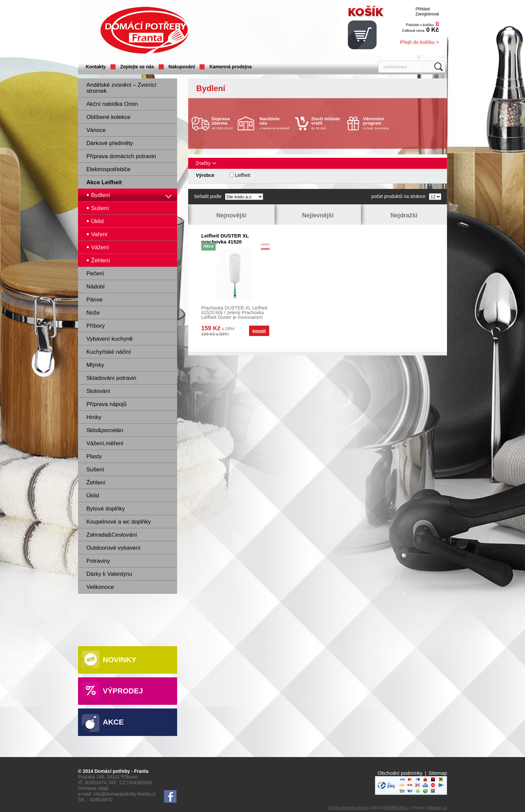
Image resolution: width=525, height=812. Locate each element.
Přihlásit (423, 9)
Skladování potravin (111, 378)
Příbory (96, 326)
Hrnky (94, 417)
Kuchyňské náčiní (109, 352)
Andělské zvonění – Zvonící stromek (121, 88)
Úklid (93, 496)
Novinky (120, 660)
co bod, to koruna (379, 123)
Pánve (94, 300)
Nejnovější (231, 215)
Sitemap (438, 773)
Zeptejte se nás (137, 67)
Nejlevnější (318, 215)
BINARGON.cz (396, 808)
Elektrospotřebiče (108, 169)
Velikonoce (100, 587)
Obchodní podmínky (400, 773)
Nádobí (96, 287)
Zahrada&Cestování (112, 535)
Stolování (98, 391)
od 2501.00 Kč (224, 123)
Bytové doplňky (106, 509)
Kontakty (96, 67)
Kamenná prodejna (230, 67)
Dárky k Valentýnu (109, 574)
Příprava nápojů (106, 404)
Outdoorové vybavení (114, 548)
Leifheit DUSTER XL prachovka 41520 (225, 239)
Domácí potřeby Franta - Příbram (145, 30)
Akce (113, 722)
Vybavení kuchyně (109, 339)
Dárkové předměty (110, 143)
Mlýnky (95, 365)
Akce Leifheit (104, 182)
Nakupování (182, 67)
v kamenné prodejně (276, 123)
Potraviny (98, 561)
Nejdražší (404, 215)
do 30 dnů (327, 123)
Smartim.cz (437, 808)
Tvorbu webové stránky (348, 808)
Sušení (95, 469)
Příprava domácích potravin (121, 156)
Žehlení (96, 483)
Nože (93, 313)
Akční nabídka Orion (112, 104)
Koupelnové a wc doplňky (119, 522)
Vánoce (96, 130)
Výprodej (123, 691)
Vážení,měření (105, 443)
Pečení (95, 274)
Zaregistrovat (427, 14)
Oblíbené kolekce (108, 117)
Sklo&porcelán (105, 430)
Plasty (94, 456)
